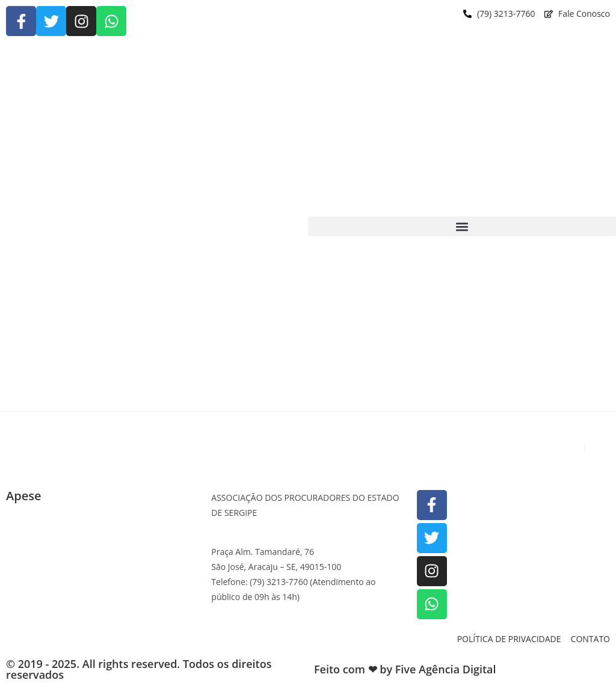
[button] (462, 226)
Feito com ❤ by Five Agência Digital (405, 669)
